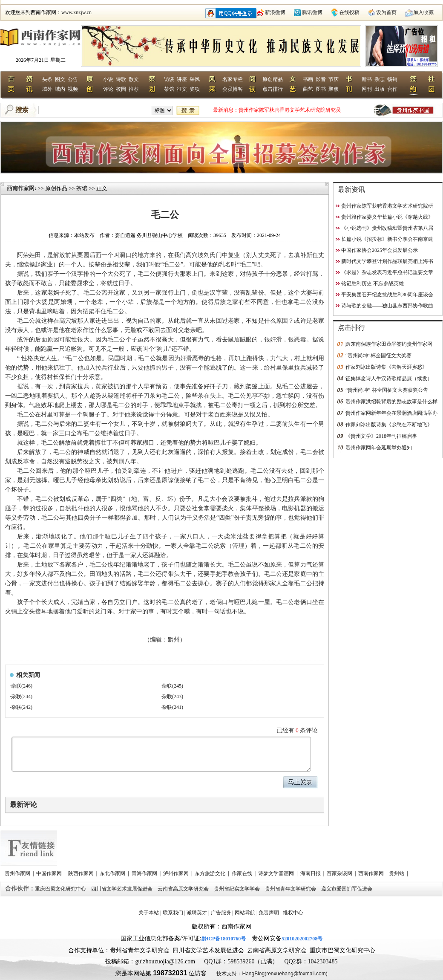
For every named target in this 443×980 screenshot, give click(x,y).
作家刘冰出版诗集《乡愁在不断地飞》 (389, 425)
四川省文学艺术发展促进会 (122, 889)
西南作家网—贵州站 (382, 873)
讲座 (182, 79)
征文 (182, 89)
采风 (195, 79)
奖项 (195, 89)
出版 (380, 89)
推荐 (134, 89)
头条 (47, 79)
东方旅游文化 (211, 873)
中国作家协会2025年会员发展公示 (380, 250)
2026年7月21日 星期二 (41, 60)
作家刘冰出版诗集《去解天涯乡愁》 (386, 367)
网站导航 (245, 913)
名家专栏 (233, 79)
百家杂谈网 (340, 873)
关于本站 (149, 913)
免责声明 (269, 913)
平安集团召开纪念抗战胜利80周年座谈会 (387, 295)
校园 (121, 89)
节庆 (334, 79)
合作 (392, 89)
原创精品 (273, 79)
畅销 (392, 79)
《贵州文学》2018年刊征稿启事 (381, 436)
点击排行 (273, 89)
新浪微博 (275, 12)
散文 (134, 79)
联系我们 (173, 913)
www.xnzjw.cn (76, 12)
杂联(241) (173, 707)
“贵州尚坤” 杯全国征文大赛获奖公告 (387, 390)
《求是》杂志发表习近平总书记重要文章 (387, 272)
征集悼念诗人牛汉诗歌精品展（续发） (389, 379)
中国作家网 (50, 873)
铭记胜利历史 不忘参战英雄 (373, 283)
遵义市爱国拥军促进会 (347, 889)
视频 (73, 89)
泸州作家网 (177, 873)
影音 (321, 79)
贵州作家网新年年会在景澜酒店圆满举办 (391, 413)
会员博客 (233, 89)
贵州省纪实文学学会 (237, 889)
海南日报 (311, 873)
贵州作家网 (18, 873)
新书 (367, 79)
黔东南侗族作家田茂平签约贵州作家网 (389, 344)
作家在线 (243, 873)
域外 (47, 89)
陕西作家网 (82, 873)
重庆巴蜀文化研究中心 (61, 889)
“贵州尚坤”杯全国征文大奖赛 (378, 356)
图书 (321, 89)
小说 (108, 79)
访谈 (169, 79)
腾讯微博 (312, 12)
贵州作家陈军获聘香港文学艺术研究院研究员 (290, 110)
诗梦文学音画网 (277, 873)
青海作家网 (145, 873)
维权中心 (293, 913)
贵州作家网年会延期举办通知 (379, 448)
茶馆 (169, 89)
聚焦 (334, 89)
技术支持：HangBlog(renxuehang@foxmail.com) (272, 974)
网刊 (367, 89)
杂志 (380, 79)
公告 (73, 79)
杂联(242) (22, 707)
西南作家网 (21, 188)
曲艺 (308, 89)
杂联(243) (173, 697)
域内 (60, 89)
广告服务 (221, 913)
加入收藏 (423, 12)
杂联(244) (22, 697)
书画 (308, 79)
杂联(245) (173, 686)
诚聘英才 (197, 913)
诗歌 (121, 79)
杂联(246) (22, 686)
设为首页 (386, 12)
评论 (108, 89)
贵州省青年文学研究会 (291, 889)
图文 (60, 79)
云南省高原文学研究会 (184, 889)
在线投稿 (349, 12)
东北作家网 (113, 873)
